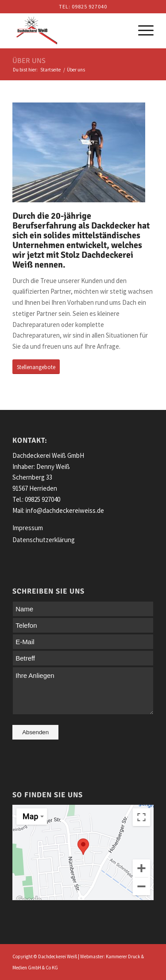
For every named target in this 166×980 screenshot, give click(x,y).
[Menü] (141, 31)
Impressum (28, 528)
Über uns (29, 61)
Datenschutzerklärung (44, 540)
